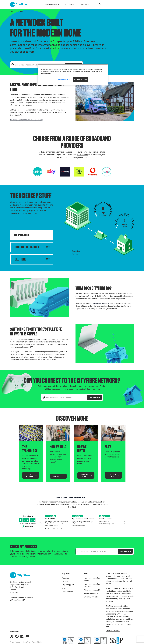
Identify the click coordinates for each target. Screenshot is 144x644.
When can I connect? (92, 590)
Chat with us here (113, 631)
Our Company (70, 4)
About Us (65, 578)
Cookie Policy (27, 642)
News (64, 588)
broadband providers (101, 305)
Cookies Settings (64, 79)
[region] (73, 75)
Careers (65, 581)
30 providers (82, 156)
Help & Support (87, 4)
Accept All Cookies (80, 79)
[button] (100, 4)
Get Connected (52, 4)
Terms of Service (37, 642)
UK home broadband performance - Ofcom (26, 121)
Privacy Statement (16, 642)
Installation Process (92, 593)
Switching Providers (92, 597)
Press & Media (67, 592)
